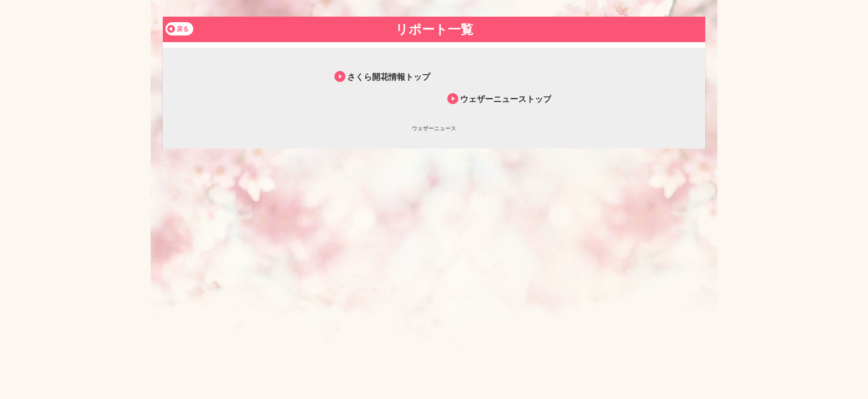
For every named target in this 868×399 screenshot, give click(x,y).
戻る (183, 29)
